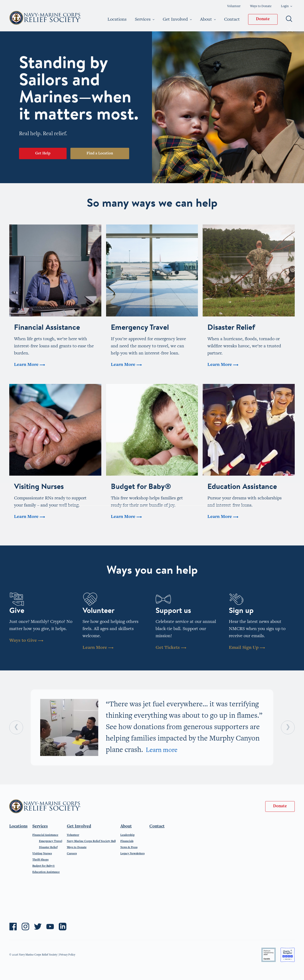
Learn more (162, 751)
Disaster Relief (48, 847)
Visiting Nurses (42, 854)
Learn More (98, 648)
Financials (127, 841)
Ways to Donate (261, 6)
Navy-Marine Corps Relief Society (45, 18)
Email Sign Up (247, 648)
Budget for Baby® (44, 866)
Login (287, 6)
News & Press (129, 847)
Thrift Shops (40, 860)
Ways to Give (26, 641)
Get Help (43, 153)
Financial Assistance (45, 835)
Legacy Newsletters (132, 854)
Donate (263, 19)
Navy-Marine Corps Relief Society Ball (91, 841)
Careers (72, 854)
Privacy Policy (67, 955)
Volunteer (234, 6)
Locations (117, 19)
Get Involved (177, 19)
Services (145, 19)
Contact (232, 19)
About (208, 19)
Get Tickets (171, 648)
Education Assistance (46, 872)
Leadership (127, 835)
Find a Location (100, 153)
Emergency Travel (51, 841)
